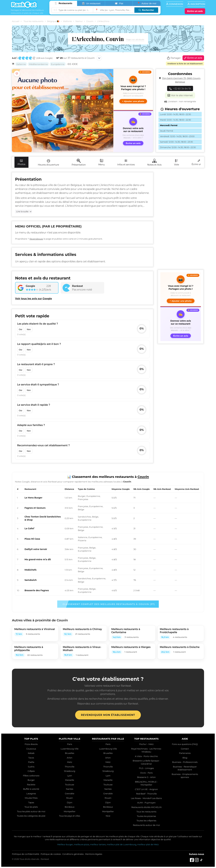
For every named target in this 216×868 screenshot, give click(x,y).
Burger (31, 780)
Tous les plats (31, 807)
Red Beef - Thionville (146, 794)
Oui (21, 329)
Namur (79, 21)
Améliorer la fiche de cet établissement (185, 64)
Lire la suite (22, 211)
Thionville (70, 767)
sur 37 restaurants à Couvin (75, 58)
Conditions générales (73, 854)
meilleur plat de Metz (148, 844)
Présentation (79, 162)
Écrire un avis (193, 58)
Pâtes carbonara (31, 776)
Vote (177, 162)
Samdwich (31, 580)
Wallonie (67, 21)
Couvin (90, 21)
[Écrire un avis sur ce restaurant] (133, 131)
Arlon (69, 758)
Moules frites (31, 798)
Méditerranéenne (38, 64)
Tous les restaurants (33, 21)
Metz (70, 762)
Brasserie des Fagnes (37, 590)
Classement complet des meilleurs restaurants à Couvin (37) (109, 604)
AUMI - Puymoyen (146, 803)
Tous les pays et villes (70, 816)
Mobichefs (30, 570)
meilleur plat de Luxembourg (121, 844)
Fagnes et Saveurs (35, 508)
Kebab (31, 753)
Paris (70, 744)
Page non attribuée (135, 39)
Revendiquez (36, 239)
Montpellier (70, 811)
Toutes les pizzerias (146, 816)
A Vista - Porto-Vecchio (147, 756)
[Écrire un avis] (195, 11)
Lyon (70, 776)
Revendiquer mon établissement (108, 715)
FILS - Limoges (146, 768)
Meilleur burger (65, 844)
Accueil (16, 21)
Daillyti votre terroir (36, 549)
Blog (185, 758)
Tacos (31, 758)
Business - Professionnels (185, 762)
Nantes (70, 789)
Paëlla (31, 762)
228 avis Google (44, 58)
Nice (108, 816)
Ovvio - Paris (146, 773)
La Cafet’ (30, 528)
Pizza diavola (31, 744)
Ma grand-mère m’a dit (38, 559)
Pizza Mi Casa (32, 539)
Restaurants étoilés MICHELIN (146, 807)
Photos (21, 162)
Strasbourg (70, 771)
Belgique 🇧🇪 (53, 21)
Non (29, 329)
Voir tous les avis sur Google (33, 299)
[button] (133, 90)
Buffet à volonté (31, 789)
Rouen (70, 798)
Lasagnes (31, 793)
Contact (185, 749)
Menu (101, 162)
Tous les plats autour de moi (31, 811)
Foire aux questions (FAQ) (185, 744)
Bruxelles (70, 753)
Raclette (31, 785)
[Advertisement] (181, 220)
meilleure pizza (82, 844)
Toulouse (70, 785)
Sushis (31, 767)
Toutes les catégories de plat (31, 816)
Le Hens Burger (33, 498)
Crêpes (31, 771)
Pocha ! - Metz (146, 744)
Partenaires (185, 753)
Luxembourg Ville (70, 749)
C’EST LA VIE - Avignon (146, 789)
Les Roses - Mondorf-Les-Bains (146, 798)
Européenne (58, 64)
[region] (108, 541)
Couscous (31, 749)
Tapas (31, 802)
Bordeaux (69, 807)
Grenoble (70, 793)
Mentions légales (94, 854)
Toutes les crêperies (146, 821)
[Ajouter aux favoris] (17, 74)
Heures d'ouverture (48, 162)
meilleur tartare (98, 844)
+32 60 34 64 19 (180, 88)
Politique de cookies (51, 854)
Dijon (69, 802)
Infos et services (126, 162)
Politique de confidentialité (26, 854)
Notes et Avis (154, 162)
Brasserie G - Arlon (146, 777)
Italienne (21, 64)
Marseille (70, 780)
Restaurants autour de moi (146, 825)
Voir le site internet (180, 95)
